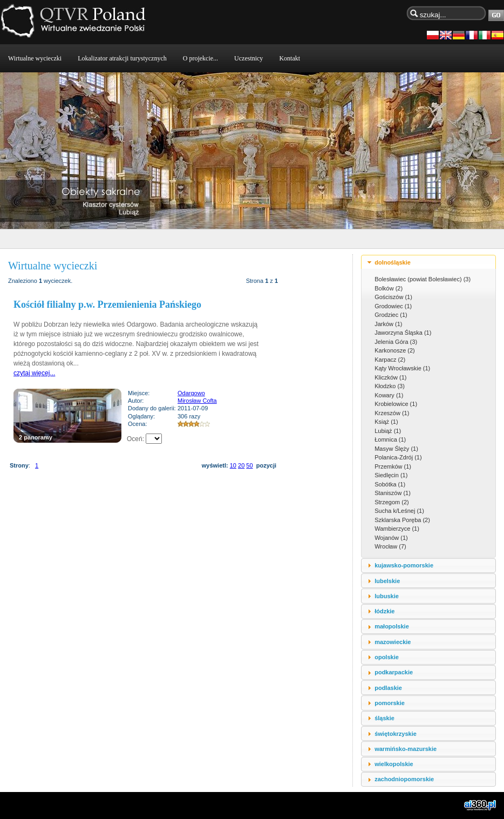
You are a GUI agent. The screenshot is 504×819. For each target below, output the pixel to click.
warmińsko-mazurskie (406, 749)
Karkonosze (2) (395, 350)
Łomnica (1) (390, 439)
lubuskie (387, 596)
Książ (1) (386, 422)
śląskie (384, 718)
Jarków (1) (388, 324)
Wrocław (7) (390, 546)
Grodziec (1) (391, 315)
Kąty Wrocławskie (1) (402, 368)
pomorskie (390, 703)
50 (249, 465)
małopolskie (392, 626)
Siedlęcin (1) (391, 475)
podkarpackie (394, 672)
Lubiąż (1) (388, 431)
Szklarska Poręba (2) (402, 520)
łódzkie (384, 611)
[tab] (428, 262)
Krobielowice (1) (396, 404)
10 (233, 465)
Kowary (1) (389, 395)
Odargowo (191, 393)
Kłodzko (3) (390, 386)
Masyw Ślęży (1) (396, 449)
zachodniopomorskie (404, 779)
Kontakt (290, 58)
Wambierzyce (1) (397, 529)
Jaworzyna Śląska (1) (403, 333)
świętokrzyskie (396, 734)
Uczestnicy (248, 58)
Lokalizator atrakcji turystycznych (122, 58)
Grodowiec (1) (393, 306)
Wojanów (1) (391, 538)
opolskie (387, 657)
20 (241, 465)
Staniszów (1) (393, 493)
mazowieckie (393, 642)
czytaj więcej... (34, 373)
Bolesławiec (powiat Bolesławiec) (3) (423, 279)
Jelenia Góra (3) (396, 342)
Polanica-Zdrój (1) (398, 457)
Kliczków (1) (390, 377)
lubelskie (387, 581)
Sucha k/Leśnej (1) (399, 511)
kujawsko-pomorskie (404, 565)
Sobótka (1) (390, 484)
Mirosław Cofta (197, 401)
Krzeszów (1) (392, 413)
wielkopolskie (394, 764)
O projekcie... (200, 58)
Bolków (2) (389, 288)
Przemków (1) (393, 466)
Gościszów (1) (393, 297)
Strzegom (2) (392, 502)
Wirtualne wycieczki (35, 58)
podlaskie (388, 688)
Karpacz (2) (390, 360)
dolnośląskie (393, 262)
